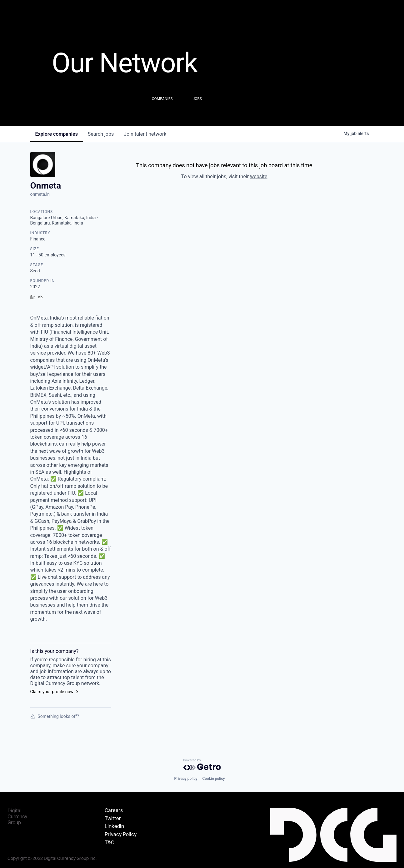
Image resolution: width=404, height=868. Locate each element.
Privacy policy (186, 779)
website (259, 177)
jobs (101, 134)
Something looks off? (55, 716)
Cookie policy (214, 779)
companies (57, 134)
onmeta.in (40, 194)
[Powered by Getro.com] (202, 765)
